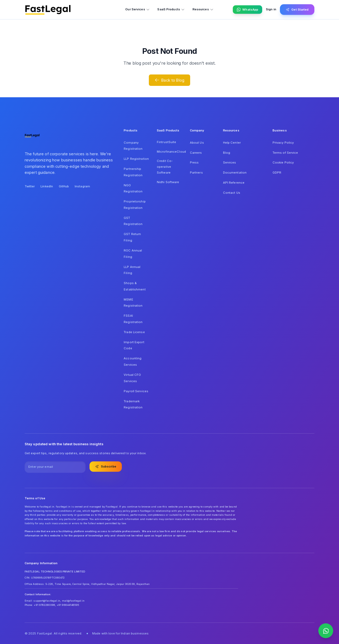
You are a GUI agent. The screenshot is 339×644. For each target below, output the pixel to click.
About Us (197, 143)
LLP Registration (136, 159)
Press (194, 162)
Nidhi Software (168, 182)
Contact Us (232, 193)
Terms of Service (285, 153)
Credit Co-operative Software (165, 167)
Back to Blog (169, 80)
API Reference (234, 183)
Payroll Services (136, 391)
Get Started (297, 10)
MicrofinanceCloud (169, 152)
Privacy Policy (283, 143)
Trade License (134, 332)
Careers (196, 153)
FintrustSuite (166, 142)
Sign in (271, 9)
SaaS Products (171, 9)
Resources (203, 9)
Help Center (232, 143)
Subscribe (106, 466)
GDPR (277, 173)
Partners (196, 173)
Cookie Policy (283, 162)
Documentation (235, 173)
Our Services (137, 9)
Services (230, 162)
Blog (227, 153)
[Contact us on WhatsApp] (326, 631)
